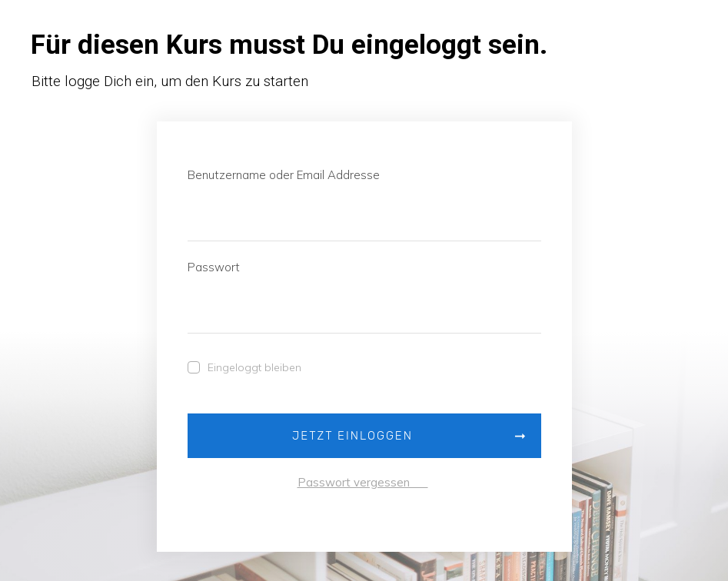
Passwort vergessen (363, 482)
